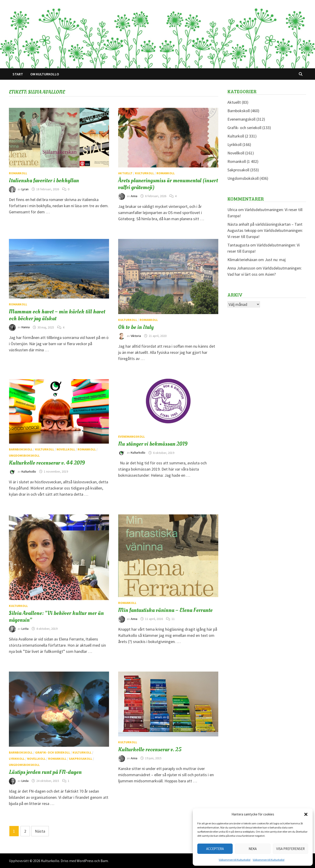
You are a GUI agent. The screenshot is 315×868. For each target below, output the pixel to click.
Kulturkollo (29, 471)
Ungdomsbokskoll (24, 455)
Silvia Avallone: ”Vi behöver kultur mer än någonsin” (56, 617)
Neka (253, 849)
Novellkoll (66, 449)
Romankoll (18, 173)
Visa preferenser (290, 849)
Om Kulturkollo (45, 74)
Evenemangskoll (131, 437)
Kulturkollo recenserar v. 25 (150, 749)
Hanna (26, 327)
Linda (25, 781)
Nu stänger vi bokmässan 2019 (153, 444)
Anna (134, 196)
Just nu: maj (275, 260)
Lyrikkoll (17, 759)
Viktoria (136, 336)
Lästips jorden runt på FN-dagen (45, 772)
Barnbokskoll (21, 449)
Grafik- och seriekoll (53, 752)
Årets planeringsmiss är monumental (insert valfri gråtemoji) (168, 184)
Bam (104, 861)
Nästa (40, 831)
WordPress (85, 861)
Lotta (25, 629)
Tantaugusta (238, 245)
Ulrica (232, 210)
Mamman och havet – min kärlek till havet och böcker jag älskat (57, 315)
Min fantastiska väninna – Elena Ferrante (165, 610)
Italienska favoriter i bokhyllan (44, 180)
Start (18, 74)
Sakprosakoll (81, 759)
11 (173, 619)
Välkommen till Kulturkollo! (235, 860)
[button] (306, 814)
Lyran (25, 189)
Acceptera (215, 849)
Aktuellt (125, 173)
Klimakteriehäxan (242, 260)
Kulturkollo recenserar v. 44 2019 (47, 463)
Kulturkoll (144, 173)
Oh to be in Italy (136, 327)
